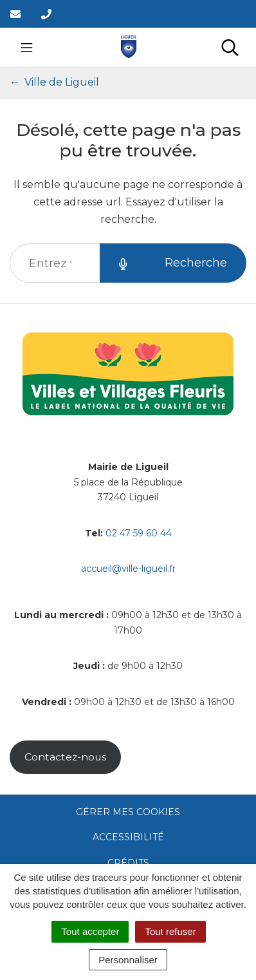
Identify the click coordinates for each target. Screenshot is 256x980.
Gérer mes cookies (128, 812)
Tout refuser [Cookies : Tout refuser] (170, 931)
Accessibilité (128, 837)
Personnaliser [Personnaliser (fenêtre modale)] (128, 960)
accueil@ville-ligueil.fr (128, 569)
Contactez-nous (65, 757)
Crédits (128, 863)
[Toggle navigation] (27, 47)
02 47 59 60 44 (139, 533)
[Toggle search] (230, 47)
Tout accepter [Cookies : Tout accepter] (90, 931)
